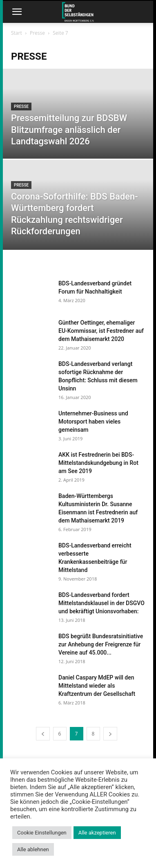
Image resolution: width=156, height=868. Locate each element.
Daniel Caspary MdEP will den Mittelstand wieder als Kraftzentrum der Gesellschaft (97, 686)
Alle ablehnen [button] (33, 849)
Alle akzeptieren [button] (97, 833)
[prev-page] (43, 734)
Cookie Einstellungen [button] (42, 833)
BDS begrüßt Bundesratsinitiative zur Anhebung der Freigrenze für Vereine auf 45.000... (101, 644)
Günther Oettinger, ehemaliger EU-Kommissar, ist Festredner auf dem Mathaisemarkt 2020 (101, 331)
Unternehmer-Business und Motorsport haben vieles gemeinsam (93, 422)
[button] (17, 12)
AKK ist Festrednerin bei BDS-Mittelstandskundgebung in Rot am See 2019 (98, 463)
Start (17, 33)
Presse (37, 33)
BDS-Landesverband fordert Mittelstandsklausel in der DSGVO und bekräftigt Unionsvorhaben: (101, 603)
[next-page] (110, 734)
